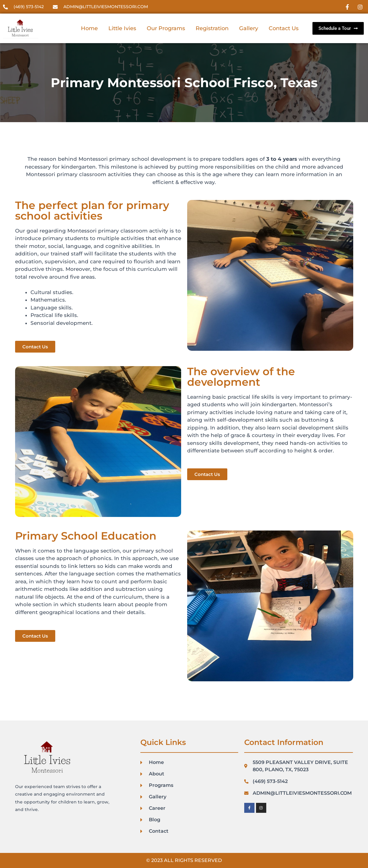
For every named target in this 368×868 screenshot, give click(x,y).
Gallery (249, 28)
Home (89, 28)
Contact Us (284, 28)
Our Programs (166, 28)
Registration (212, 28)
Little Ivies (122, 28)
